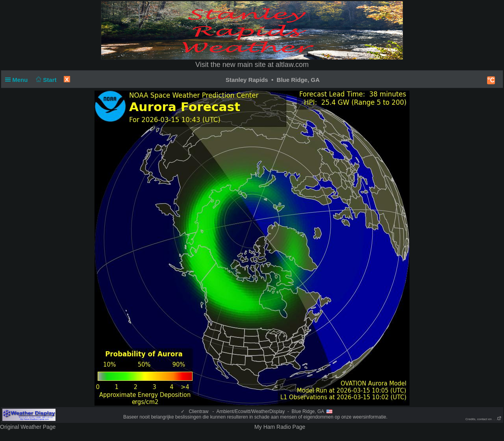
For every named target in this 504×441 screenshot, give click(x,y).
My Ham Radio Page (280, 427)
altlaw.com (292, 65)
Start (45, 80)
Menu (18, 80)
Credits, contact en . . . (484, 419)
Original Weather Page (28, 427)
